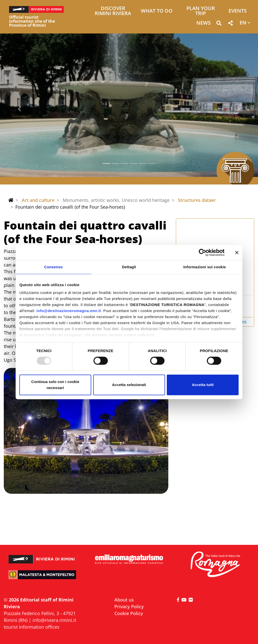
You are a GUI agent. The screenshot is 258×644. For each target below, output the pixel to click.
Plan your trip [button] (201, 11)
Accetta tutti (203, 385)
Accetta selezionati (129, 385)
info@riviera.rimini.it (54, 620)
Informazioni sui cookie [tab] (205, 267)
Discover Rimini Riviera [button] (113, 11)
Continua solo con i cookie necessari (55, 385)
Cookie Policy (129, 613)
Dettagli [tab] (129, 267)
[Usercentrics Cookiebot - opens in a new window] (202, 252)
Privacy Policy (129, 607)
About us (124, 600)
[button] (219, 24)
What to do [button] (157, 11)
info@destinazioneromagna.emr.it (69, 311)
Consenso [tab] (53, 267)
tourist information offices (32, 627)
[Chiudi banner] (237, 252)
